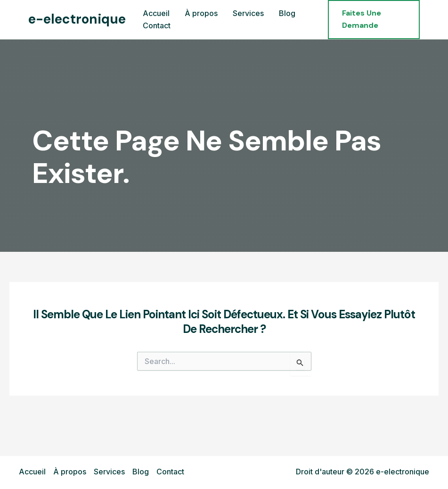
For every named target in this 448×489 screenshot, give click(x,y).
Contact (170, 472)
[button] (374, 20)
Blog (141, 472)
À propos (70, 472)
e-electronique (77, 19)
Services (109, 472)
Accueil (32, 472)
